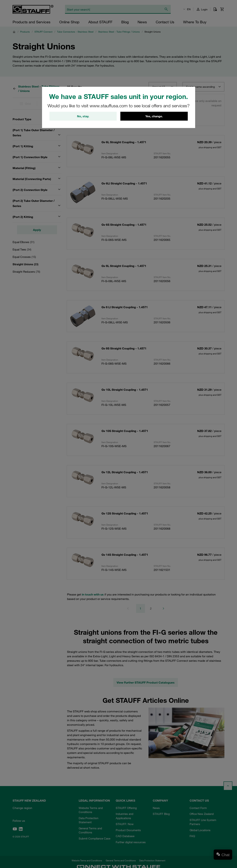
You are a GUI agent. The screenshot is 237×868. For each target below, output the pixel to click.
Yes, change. (154, 116)
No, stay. (83, 116)
